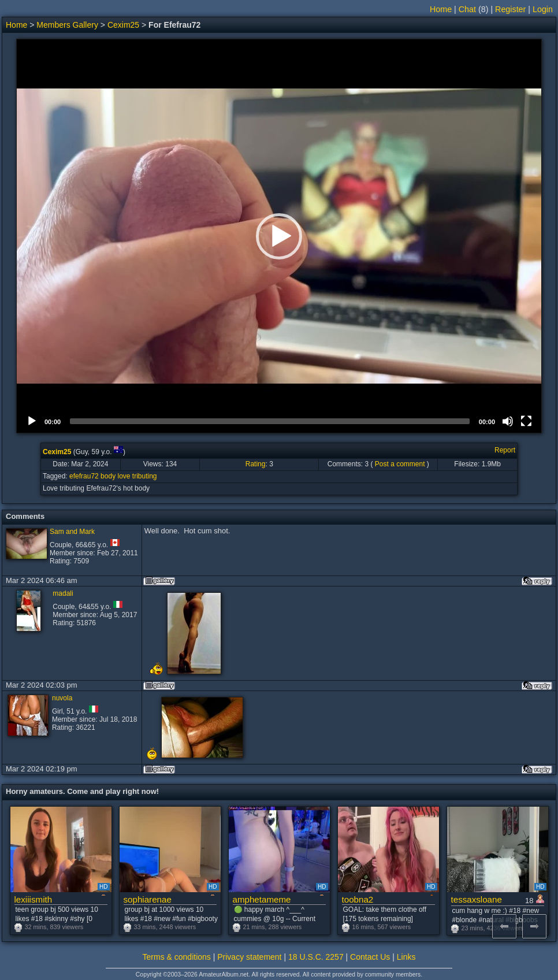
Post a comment (400, 464)
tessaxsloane (477, 899)
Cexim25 (123, 25)
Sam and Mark (72, 532)
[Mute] (508, 421)
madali (63, 593)
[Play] (32, 421)
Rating (256, 464)
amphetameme (262, 899)
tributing (145, 476)
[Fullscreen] (526, 421)
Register (510, 9)
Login (543, 9)
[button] (279, 236)
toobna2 (358, 899)
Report (505, 450)
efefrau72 (84, 476)
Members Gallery (67, 25)
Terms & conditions (177, 957)
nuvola (62, 698)
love (124, 476)
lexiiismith (34, 899)
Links (406, 957)
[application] (279, 236)
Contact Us (370, 957)
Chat (467, 9)
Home (441, 9)
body (108, 476)
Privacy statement (249, 957)
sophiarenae (148, 899)
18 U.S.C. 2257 (316, 957)
